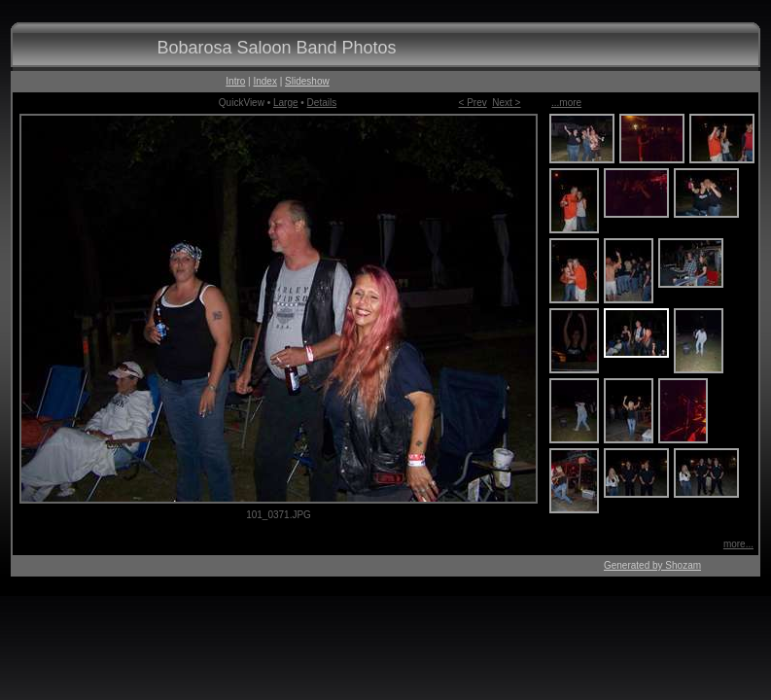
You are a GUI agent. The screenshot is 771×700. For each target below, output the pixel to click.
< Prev (473, 103)
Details (322, 103)
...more (566, 103)
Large (286, 103)
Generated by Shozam (652, 565)
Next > (506, 103)
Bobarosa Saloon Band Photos (276, 48)
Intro (235, 81)
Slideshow (307, 81)
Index (264, 81)
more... (738, 544)
